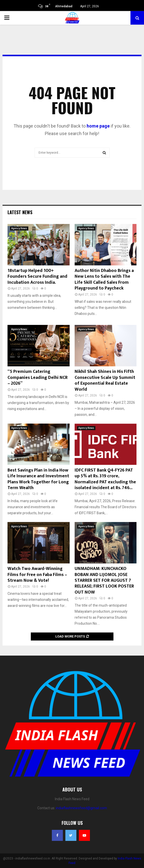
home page (98, 126)
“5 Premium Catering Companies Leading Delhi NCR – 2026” (38, 378)
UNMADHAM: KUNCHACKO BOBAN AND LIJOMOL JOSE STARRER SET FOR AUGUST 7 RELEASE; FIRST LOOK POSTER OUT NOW (104, 581)
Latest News (20, 212)
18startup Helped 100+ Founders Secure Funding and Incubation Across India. (37, 277)
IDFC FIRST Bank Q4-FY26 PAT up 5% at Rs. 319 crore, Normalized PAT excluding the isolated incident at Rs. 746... (105, 479)
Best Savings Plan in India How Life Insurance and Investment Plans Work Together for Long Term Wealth (38, 479)
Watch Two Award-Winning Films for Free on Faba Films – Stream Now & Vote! (37, 575)
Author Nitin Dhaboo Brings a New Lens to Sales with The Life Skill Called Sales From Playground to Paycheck (104, 279)
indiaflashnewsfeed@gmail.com (81, 808)
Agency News (19, 228)
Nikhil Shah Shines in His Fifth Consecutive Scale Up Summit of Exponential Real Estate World (105, 380)
